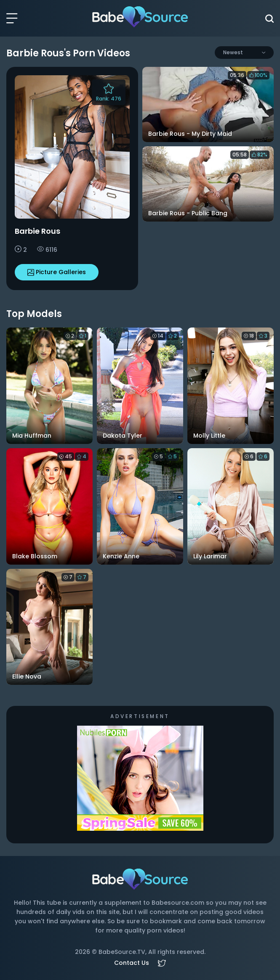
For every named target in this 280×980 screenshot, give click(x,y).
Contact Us (132, 963)
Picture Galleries (57, 272)
